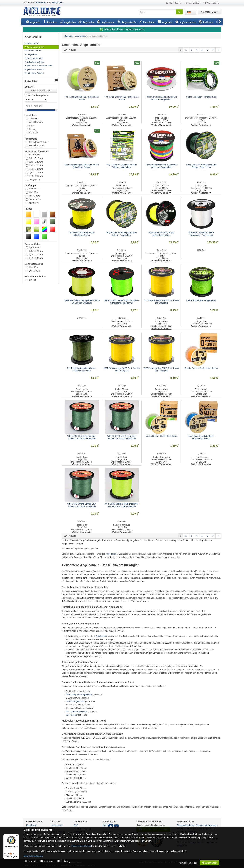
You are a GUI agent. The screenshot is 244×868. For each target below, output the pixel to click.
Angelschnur (112, 554)
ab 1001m (34, 203)
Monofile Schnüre (33, 51)
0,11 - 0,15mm (36, 158)
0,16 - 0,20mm (36, 162)
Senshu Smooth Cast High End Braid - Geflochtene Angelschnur (122, 302)
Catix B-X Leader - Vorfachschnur (201, 97)
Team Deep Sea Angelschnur (79, 695)
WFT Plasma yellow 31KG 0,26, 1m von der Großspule (162, 370)
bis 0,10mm (35, 155)
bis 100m (33, 192)
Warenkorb (211, 3)
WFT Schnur (72, 715)
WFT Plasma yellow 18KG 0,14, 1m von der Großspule (122, 370)
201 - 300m (34, 271)
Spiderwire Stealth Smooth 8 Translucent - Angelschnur (202, 234)
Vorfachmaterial (37, 146)
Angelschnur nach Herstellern (38, 66)
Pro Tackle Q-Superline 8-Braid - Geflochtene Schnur (82, 370)
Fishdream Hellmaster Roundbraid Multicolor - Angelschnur (162, 98)
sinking (32, 280)
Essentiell (32, 861)
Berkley (33, 129)
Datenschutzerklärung (81, 846)
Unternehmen (57, 825)
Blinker (192, 825)
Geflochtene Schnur (38, 142)
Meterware (34, 189)
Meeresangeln (211, 825)
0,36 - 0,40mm (36, 176)
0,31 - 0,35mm (36, 172)
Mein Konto (173, 3)
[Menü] (17, 836)
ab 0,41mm (34, 180)
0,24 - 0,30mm (36, 255)
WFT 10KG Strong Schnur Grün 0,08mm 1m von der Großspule (122, 437)
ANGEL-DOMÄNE (44, 12)
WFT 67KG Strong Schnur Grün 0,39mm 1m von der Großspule (82, 437)
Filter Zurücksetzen (41, 90)
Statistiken (48, 861)
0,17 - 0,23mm (36, 251)
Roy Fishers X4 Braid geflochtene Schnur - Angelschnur (122, 166)
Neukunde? (57, 2)
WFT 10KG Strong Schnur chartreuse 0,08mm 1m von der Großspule (122, 505)
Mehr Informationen (33, 856)
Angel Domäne (36, 122)
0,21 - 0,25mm (36, 165)
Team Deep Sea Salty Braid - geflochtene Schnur (82, 234)
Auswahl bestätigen (188, 863)
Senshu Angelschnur (75, 701)
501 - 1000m (35, 199)
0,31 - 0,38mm (36, 258)
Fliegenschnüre (32, 43)
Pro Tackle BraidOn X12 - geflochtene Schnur (82, 98)
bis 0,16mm (35, 247)
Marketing (65, 861)
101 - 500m (34, 196)
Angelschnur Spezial (34, 73)
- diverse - (34, 119)
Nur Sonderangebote (38, 95)
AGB (76, 825)
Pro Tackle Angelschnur (77, 712)
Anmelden (41, 2)
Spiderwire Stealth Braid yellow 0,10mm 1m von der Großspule (82, 302)
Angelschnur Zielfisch (35, 69)
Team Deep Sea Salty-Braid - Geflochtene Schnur (202, 437)
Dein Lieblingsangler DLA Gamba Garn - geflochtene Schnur (82, 166)
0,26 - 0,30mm (36, 169)
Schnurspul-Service (34, 58)
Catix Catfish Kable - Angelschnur (201, 300)
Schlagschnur (31, 54)
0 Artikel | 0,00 (209, 12)
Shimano (200, 825)
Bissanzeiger (183, 825)
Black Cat (34, 133)
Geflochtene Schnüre (34, 47)
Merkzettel (192, 3)
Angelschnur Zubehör (35, 62)
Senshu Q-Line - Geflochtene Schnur (201, 368)
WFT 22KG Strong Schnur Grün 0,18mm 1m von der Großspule (82, 505)
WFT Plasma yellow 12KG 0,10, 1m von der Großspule (162, 302)
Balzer (32, 126)
